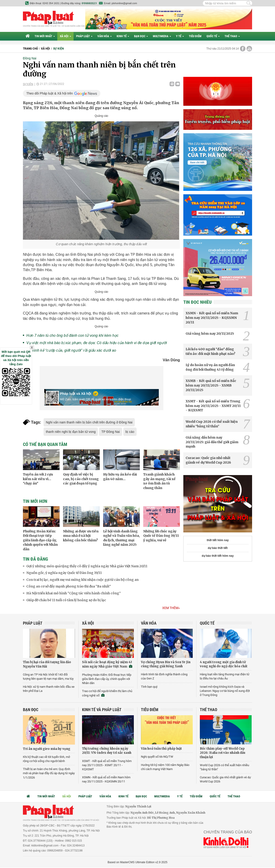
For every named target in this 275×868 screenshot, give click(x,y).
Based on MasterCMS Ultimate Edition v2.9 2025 (138, 862)
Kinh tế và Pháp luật (102, 710)
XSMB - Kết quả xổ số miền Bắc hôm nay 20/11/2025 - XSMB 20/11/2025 (211, 385)
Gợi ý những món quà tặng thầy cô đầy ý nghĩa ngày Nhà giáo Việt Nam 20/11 (87, 566)
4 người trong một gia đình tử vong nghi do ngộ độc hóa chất (224, 664)
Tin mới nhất (45, 36)
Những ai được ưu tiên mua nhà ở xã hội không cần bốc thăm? (81, 536)
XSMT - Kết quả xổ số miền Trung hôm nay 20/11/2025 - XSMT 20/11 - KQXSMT (213, 406)
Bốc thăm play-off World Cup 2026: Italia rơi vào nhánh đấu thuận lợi (223, 753)
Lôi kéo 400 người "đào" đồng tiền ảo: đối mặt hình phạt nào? (210, 351)
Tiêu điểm (195, 36)
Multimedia (162, 36)
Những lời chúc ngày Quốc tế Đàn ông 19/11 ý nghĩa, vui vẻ (161, 536)
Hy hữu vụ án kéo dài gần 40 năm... (120, 477)
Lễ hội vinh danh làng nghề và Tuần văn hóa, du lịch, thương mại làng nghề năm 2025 (121, 538)
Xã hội (65, 36)
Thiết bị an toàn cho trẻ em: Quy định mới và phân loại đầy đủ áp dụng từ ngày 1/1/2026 (49, 773)
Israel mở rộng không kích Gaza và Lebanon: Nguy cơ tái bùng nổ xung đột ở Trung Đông (225, 691)
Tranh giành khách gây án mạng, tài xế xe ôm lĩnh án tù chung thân (159, 481)
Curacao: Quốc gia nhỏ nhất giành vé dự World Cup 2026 (208, 460)
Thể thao (232, 36)
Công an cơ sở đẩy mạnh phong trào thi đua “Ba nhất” (69, 586)
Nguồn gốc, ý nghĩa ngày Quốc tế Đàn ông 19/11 (64, 573)
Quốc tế (213, 36)
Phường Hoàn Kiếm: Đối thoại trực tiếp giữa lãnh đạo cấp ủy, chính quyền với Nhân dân (40, 540)
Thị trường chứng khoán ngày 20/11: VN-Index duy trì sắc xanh (107, 751)
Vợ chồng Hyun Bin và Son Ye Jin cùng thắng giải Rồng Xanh (166, 664)
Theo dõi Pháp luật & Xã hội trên (50, 93)
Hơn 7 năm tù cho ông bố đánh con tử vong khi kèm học (72, 335)
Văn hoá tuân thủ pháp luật (161, 749)
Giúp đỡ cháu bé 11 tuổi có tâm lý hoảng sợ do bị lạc (66, 600)
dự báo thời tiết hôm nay (218, 556)
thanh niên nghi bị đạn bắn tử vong (71, 432)
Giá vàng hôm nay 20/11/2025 (210, 334)
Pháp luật (84, 36)
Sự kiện (58, 49)
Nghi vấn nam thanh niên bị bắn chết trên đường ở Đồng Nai (89, 422)
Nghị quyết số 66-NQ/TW (157, 757)
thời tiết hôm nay (218, 540)
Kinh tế (123, 36)
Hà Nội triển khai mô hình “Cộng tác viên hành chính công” (74, 593)
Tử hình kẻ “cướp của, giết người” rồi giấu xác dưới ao (71, 350)
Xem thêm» (171, 608)
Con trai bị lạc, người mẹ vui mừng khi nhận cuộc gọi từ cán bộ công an (82, 580)
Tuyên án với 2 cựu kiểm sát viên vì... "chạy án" (38, 479)
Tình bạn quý (149, 687)
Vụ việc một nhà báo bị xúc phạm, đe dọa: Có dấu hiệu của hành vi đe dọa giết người (97, 343)
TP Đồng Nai (110, 432)
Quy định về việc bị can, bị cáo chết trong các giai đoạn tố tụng (81, 479)
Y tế (180, 36)
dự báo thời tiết (218, 548)
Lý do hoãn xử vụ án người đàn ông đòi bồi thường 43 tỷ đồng (210, 367)
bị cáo (130, 432)
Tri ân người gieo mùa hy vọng (47, 749)
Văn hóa (104, 36)
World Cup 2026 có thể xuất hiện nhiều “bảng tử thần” (212, 424)
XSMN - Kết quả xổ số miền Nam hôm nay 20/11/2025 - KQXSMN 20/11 (212, 318)
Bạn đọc (141, 36)
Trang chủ (30, 49)
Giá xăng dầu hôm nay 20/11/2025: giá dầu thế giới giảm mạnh (212, 442)
